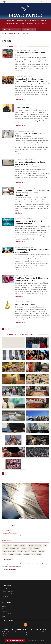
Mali (30, 548)
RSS (3, 2)
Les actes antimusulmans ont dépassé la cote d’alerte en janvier (32, 163)
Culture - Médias (18, 20)
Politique (29, 23)
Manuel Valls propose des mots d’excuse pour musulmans (32, 251)
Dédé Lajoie (29, 276)
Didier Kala (32, 77)
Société (23, 26)
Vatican (20, 551)
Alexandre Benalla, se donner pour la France (31, 54)
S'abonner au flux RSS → (9, 570)
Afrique (16, 546)
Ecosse (12, 548)
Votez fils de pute (22, 107)
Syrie (45, 546)
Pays (19, 34)
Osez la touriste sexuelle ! (26, 304)
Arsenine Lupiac (31, 50)
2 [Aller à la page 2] (6, 329)
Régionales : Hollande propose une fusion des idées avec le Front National (31, 80)
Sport (29, 26)
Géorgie (23, 546)
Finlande (11, 554)
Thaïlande (27, 554)
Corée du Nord (7, 546)
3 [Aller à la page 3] (9, 329)
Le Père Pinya (6, 530)
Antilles (27, 551)
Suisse (39, 554)
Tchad (4, 554)
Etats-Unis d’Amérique (9, 551)
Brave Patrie (25, 15)
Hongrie (34, 551)
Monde (22, 23)
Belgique (19, 554)
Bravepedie (12, 34)
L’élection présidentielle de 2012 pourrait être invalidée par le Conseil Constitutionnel (32, 193)
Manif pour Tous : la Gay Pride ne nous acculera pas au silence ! (32, 279)
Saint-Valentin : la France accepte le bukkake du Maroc (30, 135)
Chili (34, 554)
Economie (44, 20)
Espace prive (45, 2)
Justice (16, 23)
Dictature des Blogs (32, 20)
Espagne (5, 548)
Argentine (38, 546)
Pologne (30, 546)
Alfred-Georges (32, 188)
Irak (18, 548)
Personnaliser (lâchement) (36, 640)
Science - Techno (40, 23)
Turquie (41, 551)
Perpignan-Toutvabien (9, 533)
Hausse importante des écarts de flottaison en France (29, 222)
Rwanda (36, 548)
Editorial (8, 23)
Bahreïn (24, 548)
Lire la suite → (20, 71)
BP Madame (7, 20)
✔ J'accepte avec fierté (15, 640)
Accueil (4, 34)
